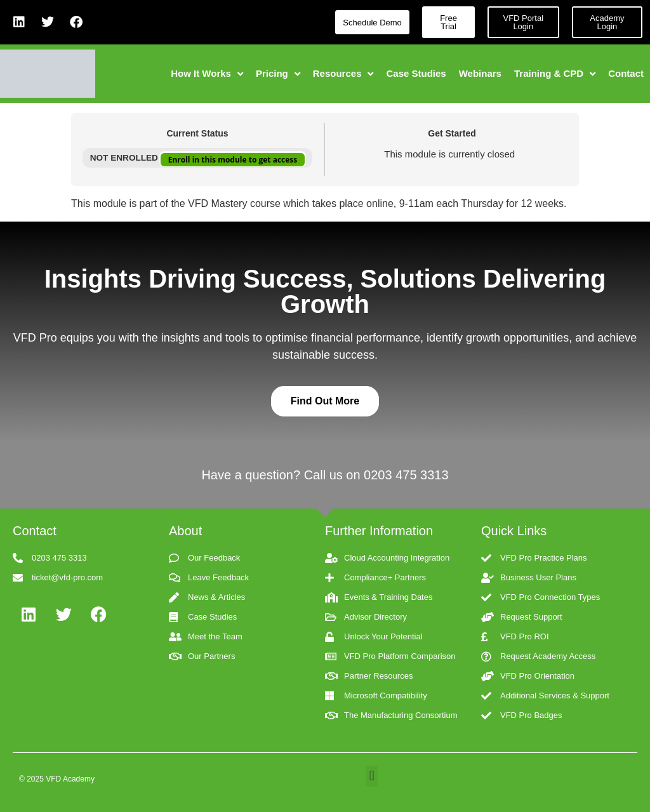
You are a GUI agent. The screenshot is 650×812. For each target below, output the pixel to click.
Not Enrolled (125, 158)
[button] (372, 776)
